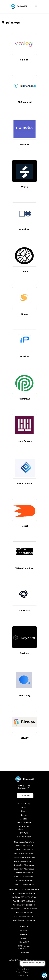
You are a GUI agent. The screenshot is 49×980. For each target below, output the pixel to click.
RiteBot (24, 934)
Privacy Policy (23, 969)
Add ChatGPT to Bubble (24, 901)
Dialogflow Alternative (24, 869)
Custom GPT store (24, 828)
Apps (24, 807)
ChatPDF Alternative (24, 877)
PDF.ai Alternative (24, 880)
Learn (24, 815)
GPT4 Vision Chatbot (24, 947)
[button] (36, 6)
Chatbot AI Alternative (24, 865)
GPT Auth (24, 833)
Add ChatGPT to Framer (24, 920)
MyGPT (24, 938)
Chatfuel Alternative (24, 873)
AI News (24, 931)
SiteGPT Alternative (24, 846)
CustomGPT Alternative (24, 857)
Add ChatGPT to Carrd (24, 916)
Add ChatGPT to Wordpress (24, 909)
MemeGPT (24, 942)
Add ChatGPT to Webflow (24, 897)
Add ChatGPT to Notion (24, 905)
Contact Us (23, 976)
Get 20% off (25, 796)
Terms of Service (23, 972)
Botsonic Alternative (24, 854)
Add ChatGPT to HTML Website (24, 889)
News (24, 811)
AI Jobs (24, 819)
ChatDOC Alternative (24, 884)
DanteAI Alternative (24, 850)
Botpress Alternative (24, 861)
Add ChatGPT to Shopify (24, 893)
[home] (18, 6)
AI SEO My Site (24, 823)
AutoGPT (24, 927)
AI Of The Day (24, 803)
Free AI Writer (24, 837)
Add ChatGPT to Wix (24, 913)
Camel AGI (25, 952)
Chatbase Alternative (24, 842)
